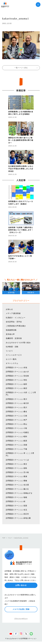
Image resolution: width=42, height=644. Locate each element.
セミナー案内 (11, 359)
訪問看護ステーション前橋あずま (19, 493)
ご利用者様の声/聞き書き (16, 326)
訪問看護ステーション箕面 (16, 506)
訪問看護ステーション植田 (16, 384)
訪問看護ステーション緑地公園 (18, 518)
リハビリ (9, 351)
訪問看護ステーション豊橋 (16, 481)
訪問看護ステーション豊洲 (16, 476)
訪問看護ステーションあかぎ (17, 372)
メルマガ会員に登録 (21, 609)
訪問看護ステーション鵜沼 (16, 388)
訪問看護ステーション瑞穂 (16, 497)
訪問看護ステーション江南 (16, 416)
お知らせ (9, 309)
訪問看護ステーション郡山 (16, 424)
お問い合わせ (21, 585)
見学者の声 (10, 334)
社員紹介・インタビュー (16, 318)
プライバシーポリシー (21, 618)
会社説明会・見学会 (14, 322)
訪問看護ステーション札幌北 (17, 432)
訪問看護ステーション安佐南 (17, 376)
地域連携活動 (11, 330)
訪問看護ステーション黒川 (16, 407)
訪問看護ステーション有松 (16, 380)
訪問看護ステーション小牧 (16, 428)
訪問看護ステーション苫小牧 (17, 472)
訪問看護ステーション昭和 (16, 436)
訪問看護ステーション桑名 (16, 412)
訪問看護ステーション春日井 (17, 403)
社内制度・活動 (12, 347)
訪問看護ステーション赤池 (16, 367)
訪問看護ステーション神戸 (16, 420)
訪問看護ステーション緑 (16, 501)
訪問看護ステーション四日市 (17, 514)
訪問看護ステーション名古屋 (17, 485)
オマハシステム (12, 363)
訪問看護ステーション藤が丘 (17, 489)
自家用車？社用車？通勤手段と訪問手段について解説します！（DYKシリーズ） (21, 230)
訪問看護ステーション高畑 (16, 445)
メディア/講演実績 (13, 313)
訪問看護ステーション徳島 (16, 468)
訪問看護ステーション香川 (16, 399)
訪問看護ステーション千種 (16, 449)
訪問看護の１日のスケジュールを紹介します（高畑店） (21, 203)
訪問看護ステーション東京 (16, 464)
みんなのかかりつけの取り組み (18, 343)
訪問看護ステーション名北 (16, 510)
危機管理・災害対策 (14, 338)
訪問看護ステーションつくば (17, 460)
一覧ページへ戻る (21, 68)
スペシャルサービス (14, 355)
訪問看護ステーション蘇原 (16, 441)
